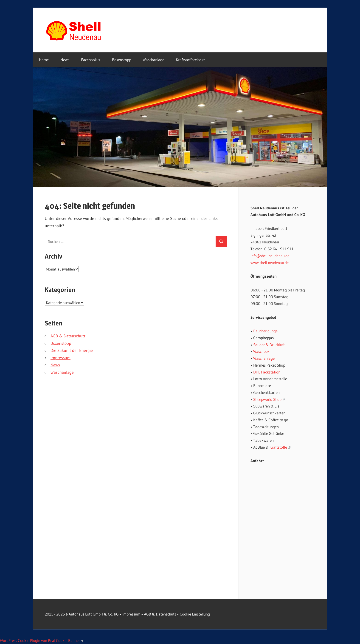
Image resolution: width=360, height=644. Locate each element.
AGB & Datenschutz (68, 336)
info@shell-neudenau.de (270, 256)
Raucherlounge (265, 331)
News (65, 60)
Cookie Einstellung (195, 614)
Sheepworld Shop (269, 399)
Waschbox (261, 351)
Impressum (60, 358)
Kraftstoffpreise (190, 60)
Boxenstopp (122, 60)
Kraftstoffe (280, 447)
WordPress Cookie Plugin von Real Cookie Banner (42, 640)
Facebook (91, 60)
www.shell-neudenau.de (270, 263)
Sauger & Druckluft (269, 345)
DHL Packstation (267, 372)
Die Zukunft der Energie (72, 350)
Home (44, 60)
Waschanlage (153, 60)
